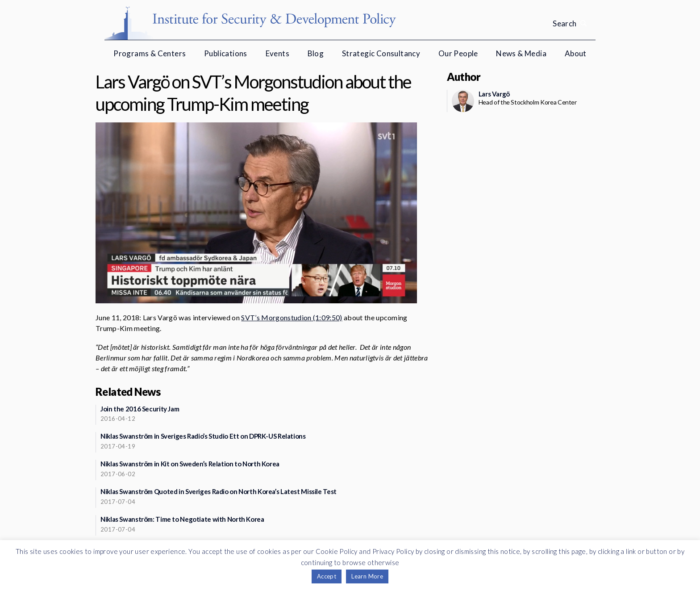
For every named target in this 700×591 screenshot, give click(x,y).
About (576, 53)
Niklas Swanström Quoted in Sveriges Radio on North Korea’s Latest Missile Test (219, 491)
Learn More (367, 576)
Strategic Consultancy (381, 53)
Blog (316, 53)
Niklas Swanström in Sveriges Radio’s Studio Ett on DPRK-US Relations (203, 436)
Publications (226, 53)
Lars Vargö (494, 94)
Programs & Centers (150, 53)
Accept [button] (327, 576)
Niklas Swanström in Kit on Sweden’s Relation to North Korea (190, 464)
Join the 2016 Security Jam (140, 409)
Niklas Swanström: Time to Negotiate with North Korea (182, 519)
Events (277, 53)
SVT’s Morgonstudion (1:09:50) (292, 317)
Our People (458, 53)
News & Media (521, 53)
